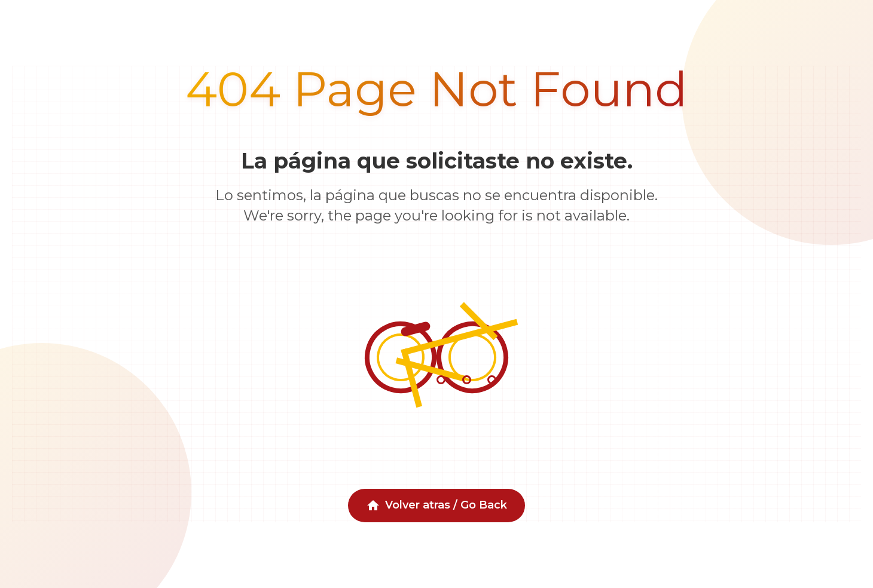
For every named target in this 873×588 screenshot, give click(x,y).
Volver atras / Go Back (436, 506)
